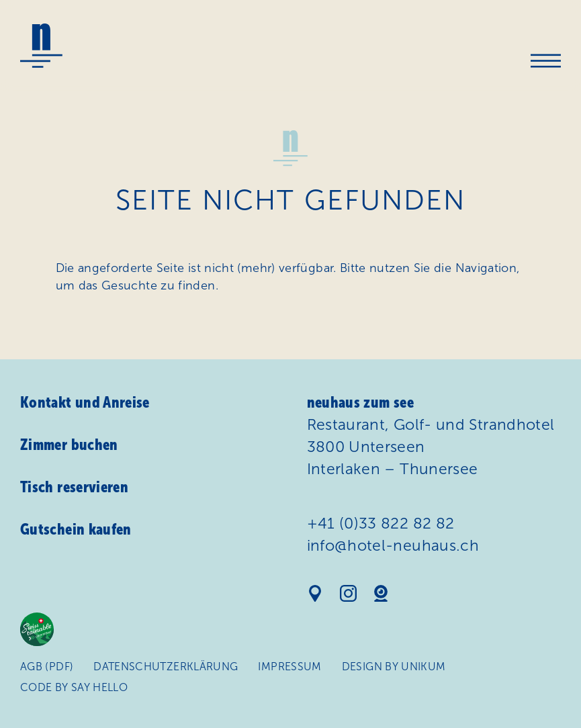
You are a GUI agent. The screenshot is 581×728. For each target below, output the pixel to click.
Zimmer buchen (69, 445)
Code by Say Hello (74, 687)
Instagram (348, 593)
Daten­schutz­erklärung (166, 667)
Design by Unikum (394, 667)
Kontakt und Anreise (85, 402)
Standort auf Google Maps (315, 593)
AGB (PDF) (47, 667)
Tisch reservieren (74, 487)
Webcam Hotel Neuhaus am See (381, 593)
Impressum (290, 667)
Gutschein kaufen (76, 529)
